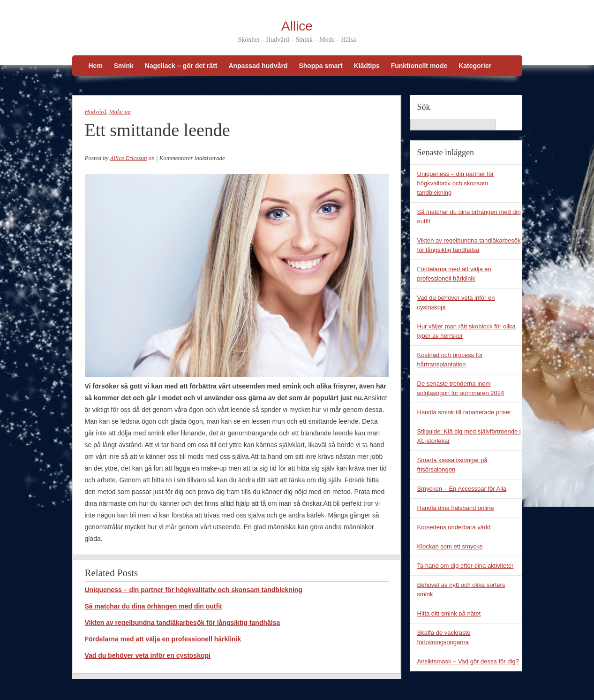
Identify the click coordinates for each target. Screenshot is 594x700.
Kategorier (475, 66)
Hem (96, 66)
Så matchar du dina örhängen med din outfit (154, 606)
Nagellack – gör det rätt (181, 66)
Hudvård (96, 111)
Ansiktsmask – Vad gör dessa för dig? (468, 661)
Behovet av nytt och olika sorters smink (461, 590)
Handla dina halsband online (456, 508)
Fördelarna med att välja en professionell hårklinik (163, 639)
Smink (124, 66)
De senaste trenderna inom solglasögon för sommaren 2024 (461, 388)
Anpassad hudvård (258, 66)
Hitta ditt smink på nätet (449, 613)
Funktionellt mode (419, 66)
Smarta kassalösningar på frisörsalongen (452, 465)
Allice (297, 26)
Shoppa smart (320, 66)
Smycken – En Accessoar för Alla (462, 489)
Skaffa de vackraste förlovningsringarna (444, 637)
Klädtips (367, 66)
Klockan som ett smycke (450, 546)
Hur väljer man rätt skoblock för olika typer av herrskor (466, 331)
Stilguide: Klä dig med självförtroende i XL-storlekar (469, 436)
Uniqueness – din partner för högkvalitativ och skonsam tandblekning (194, 590)
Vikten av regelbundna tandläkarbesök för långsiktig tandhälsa (183, 623)
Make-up (120, 111)
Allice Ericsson (128, 158)
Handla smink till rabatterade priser (464, 412)
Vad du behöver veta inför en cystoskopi (148, 655)
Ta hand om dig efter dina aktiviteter (466, 566)
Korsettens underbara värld (454, 527)
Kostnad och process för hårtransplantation (450, 360)
